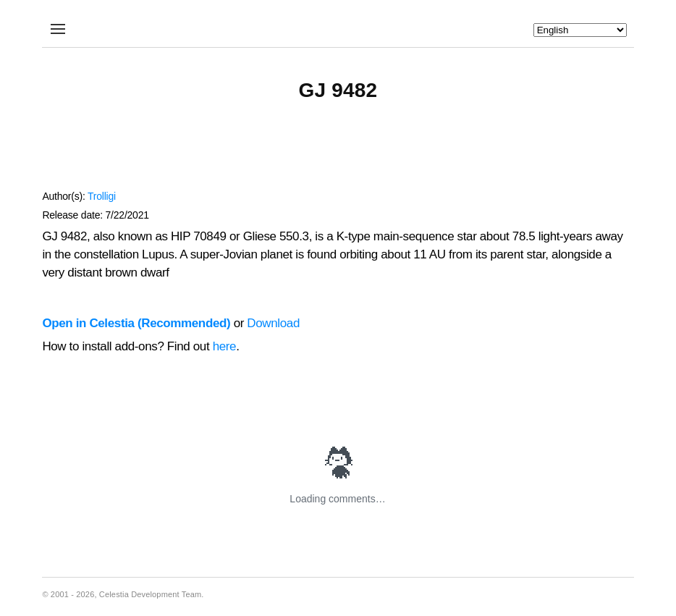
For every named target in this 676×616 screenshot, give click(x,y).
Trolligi (102, 196)
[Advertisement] (338, 153)
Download (273, 323)
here (225, 346)
